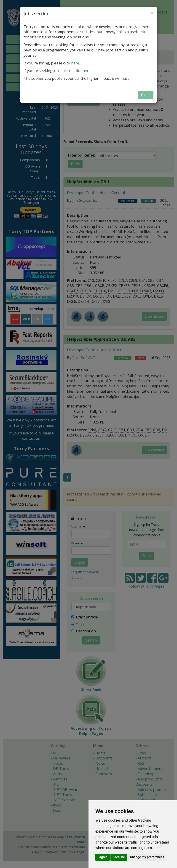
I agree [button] (103, 857)
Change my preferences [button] (147, 857)
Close (146, 95)
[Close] (152, 13)
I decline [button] (119, 857)
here (75, 63)
